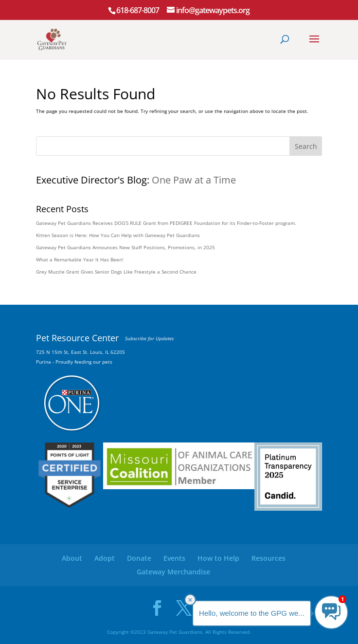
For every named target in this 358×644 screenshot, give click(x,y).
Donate (139, 558)
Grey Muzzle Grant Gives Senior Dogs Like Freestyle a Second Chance (116, 272)
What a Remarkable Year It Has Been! (80, 259)
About (72, 558)
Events (174, 558)
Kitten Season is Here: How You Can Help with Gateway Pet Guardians (118, 235)
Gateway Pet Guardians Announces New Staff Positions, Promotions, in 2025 (125, 247)
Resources (268, 558)
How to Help (218, 558)
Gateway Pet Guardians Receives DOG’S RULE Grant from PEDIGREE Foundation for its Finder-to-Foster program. (166, 223)
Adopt (105, 558)
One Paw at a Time (194, 180)
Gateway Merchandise (173, 572)
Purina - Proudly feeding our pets (74, 362)
